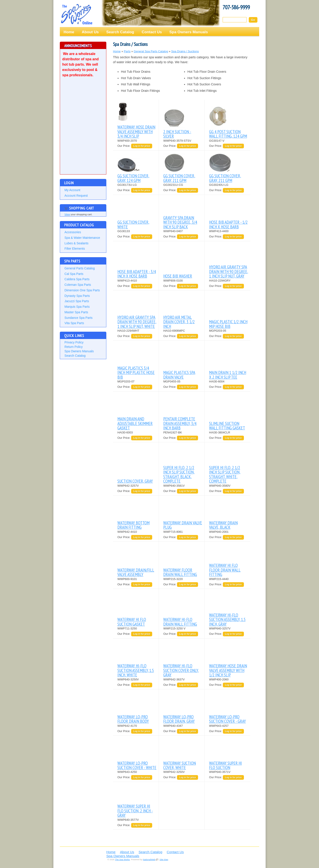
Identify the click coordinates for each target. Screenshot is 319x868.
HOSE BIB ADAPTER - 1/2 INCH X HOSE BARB (228, 224)
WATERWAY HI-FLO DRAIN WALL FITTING (180, 622)
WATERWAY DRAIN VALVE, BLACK (223, 525)
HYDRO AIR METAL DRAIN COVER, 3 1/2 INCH (179, 322)
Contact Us (152, 32)
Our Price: (124, 146)
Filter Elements (75, 249)
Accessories (73, 232)
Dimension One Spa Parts (82, 290)
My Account (72, 190)
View (67, 214)
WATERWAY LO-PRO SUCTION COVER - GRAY (228, 719)
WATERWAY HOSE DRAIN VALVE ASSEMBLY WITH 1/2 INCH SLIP (228, 670)
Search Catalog (120, 32)
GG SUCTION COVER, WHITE (133, 224)
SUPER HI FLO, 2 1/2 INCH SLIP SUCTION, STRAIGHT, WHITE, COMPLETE (225, 474)
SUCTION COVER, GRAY (135, 481)
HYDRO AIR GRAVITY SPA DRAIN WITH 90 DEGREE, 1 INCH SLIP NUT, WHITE (137, 322)
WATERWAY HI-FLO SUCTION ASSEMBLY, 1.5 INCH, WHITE (136, 670)
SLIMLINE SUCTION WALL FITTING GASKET (227, 426)
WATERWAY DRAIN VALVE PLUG (183, 525)
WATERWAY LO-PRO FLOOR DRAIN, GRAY (179, 719)
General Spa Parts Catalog (151, 51)
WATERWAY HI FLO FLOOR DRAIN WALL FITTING (225, 570)
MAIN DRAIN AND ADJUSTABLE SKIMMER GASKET (135, 423)
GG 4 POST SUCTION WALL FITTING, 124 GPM (228, 134)
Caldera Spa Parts (77, 279)
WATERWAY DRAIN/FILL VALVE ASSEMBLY (136, 572)
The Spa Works (76, 14)
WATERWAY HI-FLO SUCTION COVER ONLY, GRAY (181, 670)
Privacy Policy (74, 342)
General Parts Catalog (80, 268)
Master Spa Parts (76, 312)
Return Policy (74, 347)
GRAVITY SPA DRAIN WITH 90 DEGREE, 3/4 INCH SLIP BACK (180, 222)
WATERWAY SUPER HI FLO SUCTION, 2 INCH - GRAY (135, 811)
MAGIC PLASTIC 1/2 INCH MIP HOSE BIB (228, 324)
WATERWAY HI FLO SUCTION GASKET (132, 622)
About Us (90, 32)
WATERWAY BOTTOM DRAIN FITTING (133, 525)
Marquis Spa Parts (77, 307)
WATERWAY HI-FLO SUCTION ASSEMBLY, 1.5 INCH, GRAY (227, 619)
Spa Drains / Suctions (185, 51)
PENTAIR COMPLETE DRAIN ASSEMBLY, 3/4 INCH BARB (180, 423)
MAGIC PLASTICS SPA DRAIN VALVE (179, 375)
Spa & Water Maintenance (82, 238)
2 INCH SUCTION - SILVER (177, 134)
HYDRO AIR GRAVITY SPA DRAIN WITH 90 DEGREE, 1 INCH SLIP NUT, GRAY (229, 271)
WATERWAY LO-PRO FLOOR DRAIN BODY (133, 719)
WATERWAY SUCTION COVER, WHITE (180, 765)
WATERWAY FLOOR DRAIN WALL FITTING (180, 572)
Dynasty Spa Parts (77, 296)
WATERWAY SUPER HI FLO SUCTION (226, 765)
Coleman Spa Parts (78, 285)
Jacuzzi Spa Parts (77, 301)
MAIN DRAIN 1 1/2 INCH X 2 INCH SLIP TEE (228, 375)
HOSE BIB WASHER (178, 276)
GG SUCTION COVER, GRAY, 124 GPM (133, 178)
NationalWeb (149, 859)
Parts (127, 51)
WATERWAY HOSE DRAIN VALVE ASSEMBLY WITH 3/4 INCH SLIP (136, 131)
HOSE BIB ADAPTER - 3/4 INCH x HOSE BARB (137, 274)
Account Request (76, 196)
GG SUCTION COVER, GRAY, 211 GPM (179, 178)
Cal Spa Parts (74, 274)
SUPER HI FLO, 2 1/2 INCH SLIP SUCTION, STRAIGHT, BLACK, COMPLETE (179, 474)
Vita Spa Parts (74, 323)
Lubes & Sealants (76, 243)
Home (69, 32)
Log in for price (142, 146)
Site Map (164, 859)
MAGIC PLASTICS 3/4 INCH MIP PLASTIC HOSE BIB (136, 372)
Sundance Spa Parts (79, 318)
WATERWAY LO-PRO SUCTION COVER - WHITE (137, 765)
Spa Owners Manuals (189, 32)
